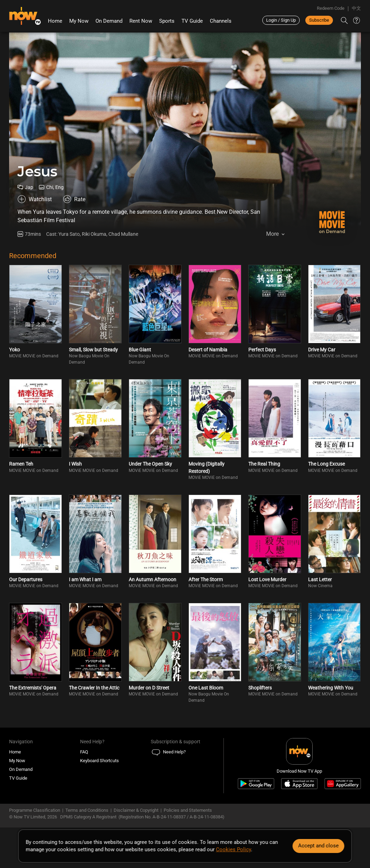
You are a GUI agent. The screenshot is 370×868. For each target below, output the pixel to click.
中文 (356, 8)
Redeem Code (331, 8)
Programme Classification (35, 810)
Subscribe (319, 20)
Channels (221, 21)
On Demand (109, 21)
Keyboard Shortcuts (99, 761)
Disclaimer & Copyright (136, 810)
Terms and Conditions (87, 810)
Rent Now (141, 21)
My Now (79, 21)
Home (55, 21)
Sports (167, 21)
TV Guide (192, 21)
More (272, 234)
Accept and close (319, 846)
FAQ (84, 752)
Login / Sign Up (281, 20)
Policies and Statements (188, 810)
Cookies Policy (233, 849)
